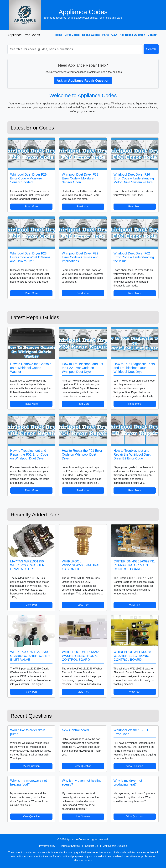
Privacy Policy (47, 846)
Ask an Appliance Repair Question (83, 81)
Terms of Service (70, 846)
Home (58, 35)
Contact (152, 35)
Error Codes (72, 35)
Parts (105, 35)
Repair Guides (91, 35)
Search (151, 49)
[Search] (75, 49)
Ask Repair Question (132, 35)
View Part (31, 605)
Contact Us (91, 846)
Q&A (114, 35)
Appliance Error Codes (24, 35)
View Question (31, 766)
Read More (31, 207)
